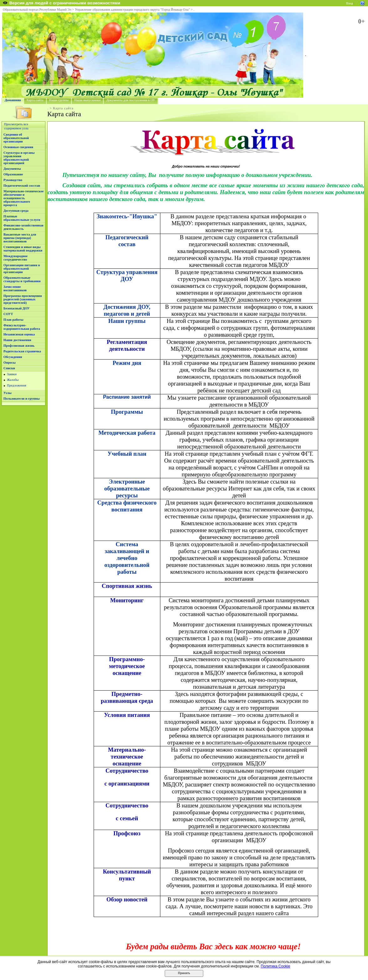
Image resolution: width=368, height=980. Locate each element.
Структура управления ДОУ (127, 275)
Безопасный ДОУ (17, 308)
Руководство (13, 180)
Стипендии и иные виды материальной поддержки (23, 249)
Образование (13, 174)
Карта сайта (35, 100)
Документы (12, 169)
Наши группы (59, 100)
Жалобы (13, 380)
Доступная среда (16, 211)
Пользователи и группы (21, 399)
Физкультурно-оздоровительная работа (22, 327)
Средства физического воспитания (127, 506)
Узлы (8, 393)
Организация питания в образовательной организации (22, 269)
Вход (350, 3)
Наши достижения (17, 340)
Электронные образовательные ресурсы (127, 488)
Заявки (12, 374)
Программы (127, 412)
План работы (13, 320)
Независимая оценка (19, 334)
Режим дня (127, 363)
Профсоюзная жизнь (19, 346)
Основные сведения (18, 147)
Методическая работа (127, 433)
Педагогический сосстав (22, 186)
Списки (9, 368)
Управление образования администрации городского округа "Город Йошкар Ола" (132, 10)
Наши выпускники (87, 100)
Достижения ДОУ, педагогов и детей (127, 310)
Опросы (10, 363)
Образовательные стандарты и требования (22, 279)
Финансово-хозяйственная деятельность (23, 227)
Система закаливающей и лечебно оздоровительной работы (127, 558)
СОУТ (8, 314)
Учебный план (127, 454)
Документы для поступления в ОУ (131, 100)
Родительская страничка (22, 351)
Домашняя (13, 100)
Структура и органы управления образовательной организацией (19, 158)
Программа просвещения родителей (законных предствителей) (23, 299)
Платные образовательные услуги (22, 218)
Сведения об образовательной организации (16, 138)
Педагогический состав (127, 241)
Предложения (17, 385)
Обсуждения (13, 357)
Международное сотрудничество (16, 258)
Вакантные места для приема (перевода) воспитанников (20, 238)
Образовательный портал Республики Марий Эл (37, 10)
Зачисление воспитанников (15, 288)
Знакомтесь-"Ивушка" (127, 216)
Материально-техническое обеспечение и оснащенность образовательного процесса (23, 198)
